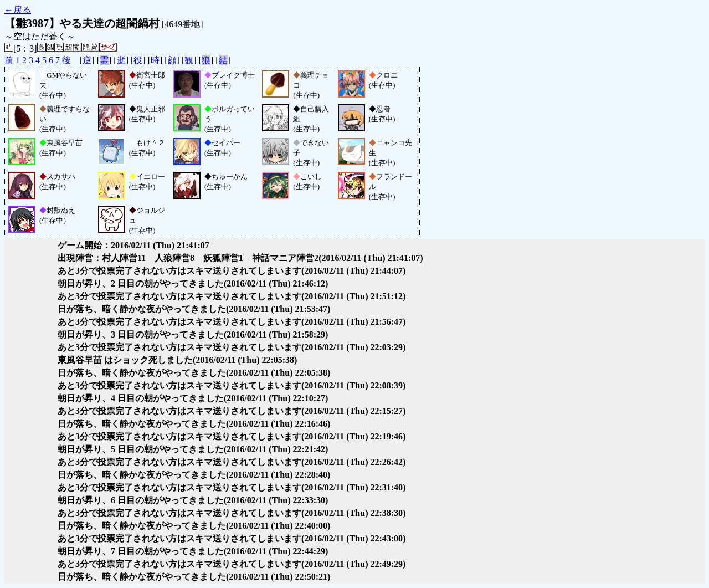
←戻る (18, 10)
